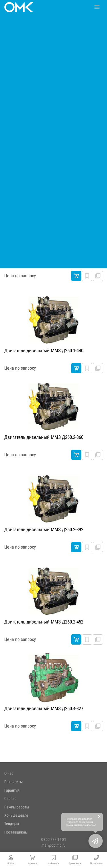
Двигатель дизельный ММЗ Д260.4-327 (44, 708)
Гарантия (12, 790)
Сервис (10, 798)
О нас (9, 773)
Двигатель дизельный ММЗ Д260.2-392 (44, 529)
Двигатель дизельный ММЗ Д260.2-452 (44, 622)
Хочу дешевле (16, 815)
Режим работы (17, 807)
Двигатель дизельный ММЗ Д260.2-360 (44, 437)
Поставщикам (16, 832)
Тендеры (12, 824)
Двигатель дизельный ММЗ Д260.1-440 (44, 351)
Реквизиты (14, 782)
